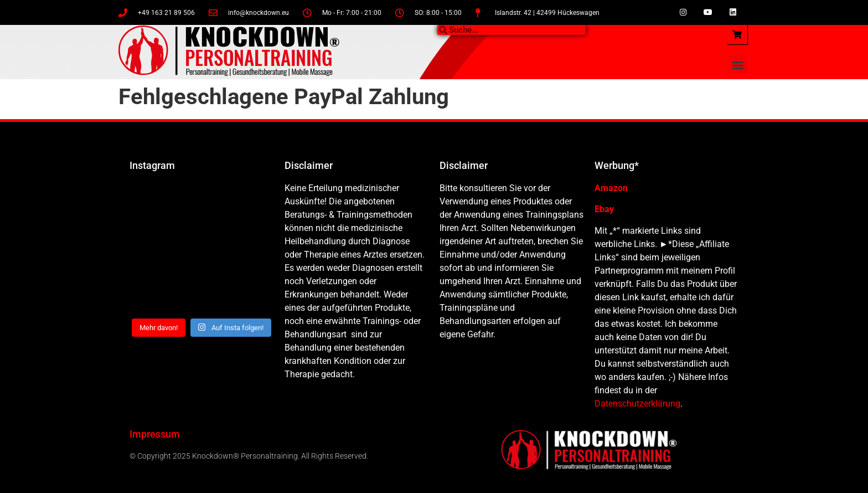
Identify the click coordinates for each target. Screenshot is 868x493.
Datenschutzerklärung (637, 404)
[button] (738, 65)
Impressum (155, 434)
